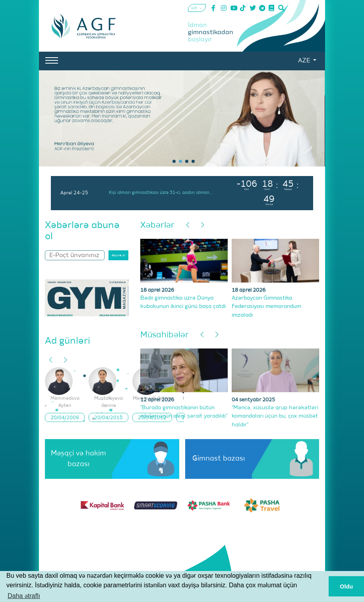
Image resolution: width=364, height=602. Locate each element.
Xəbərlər (157, 226)
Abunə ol (118, 256)
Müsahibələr (165, 335)
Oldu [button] (346, 587)
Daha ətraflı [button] (24, 596)
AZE (305, 61)
